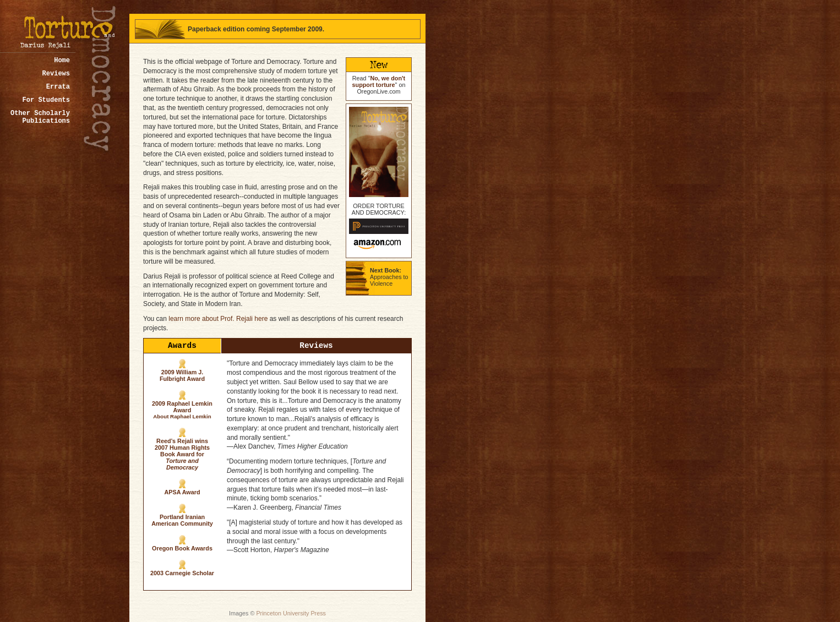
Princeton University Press (291, 613)
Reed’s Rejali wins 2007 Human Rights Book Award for (182, 454)
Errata (58, 87)
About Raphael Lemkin (182, 416)
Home (62, 61)
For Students (46, 100)
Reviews (56, 74)
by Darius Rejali (45, 46)
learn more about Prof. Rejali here (218, 319)
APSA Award (182, 492)
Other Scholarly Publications (40, 117)
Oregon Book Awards (182, 548)
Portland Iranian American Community (182, 520)
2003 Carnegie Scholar (182, 573)
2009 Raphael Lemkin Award (182, 407)
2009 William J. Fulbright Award (182, 375)
